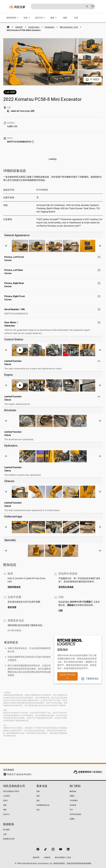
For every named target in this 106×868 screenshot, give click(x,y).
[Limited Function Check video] (99, 361)
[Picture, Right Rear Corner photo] (99, 283)
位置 (76, 18)
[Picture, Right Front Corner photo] (99, 296)
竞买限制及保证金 (43, 805)
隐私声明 (36, 857)
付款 (61, 610)
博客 (5, 810)
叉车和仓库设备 (75, 814)
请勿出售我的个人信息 (63, 857)
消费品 (72, 796)
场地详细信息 (14, 587)
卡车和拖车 (74, 800)
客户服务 (6, 830)
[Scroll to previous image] (6, 246)
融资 (65, 18)
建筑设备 (73, 791)
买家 (38, 791)
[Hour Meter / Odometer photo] (99, 323)
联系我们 (98, 772)
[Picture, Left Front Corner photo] (99, 257)
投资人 (6, 800)
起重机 (72, 819)
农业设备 (73, 805)
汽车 (71, 810)
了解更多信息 (90, 679)
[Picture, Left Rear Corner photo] (99, 270)
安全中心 (6, 814)
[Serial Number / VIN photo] (99, 309)
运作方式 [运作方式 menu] (41, 18)
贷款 (38, 800)
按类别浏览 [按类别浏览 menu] (13, 18)
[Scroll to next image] (100, 246)
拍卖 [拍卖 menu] (27, 18)
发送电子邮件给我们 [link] (67, 676)
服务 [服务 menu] (54, 18)
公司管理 (6, 796)
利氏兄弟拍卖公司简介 (11, 791)
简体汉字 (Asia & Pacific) (19, 774)
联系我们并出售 (9, 839)
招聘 (5, 805)
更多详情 (12, 607)
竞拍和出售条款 (66, 587)
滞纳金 (70, 605)
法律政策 (47, 857)
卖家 (38, 796)
